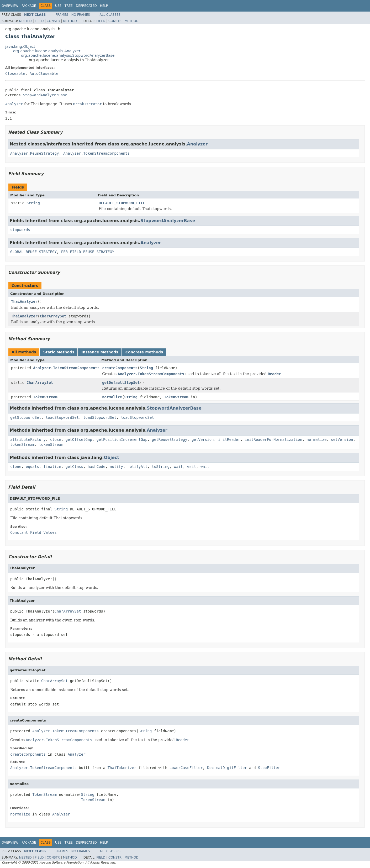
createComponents (120, 368)
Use (58, 6)
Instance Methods (100, 352)
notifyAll (138, 467)
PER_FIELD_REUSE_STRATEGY (88, 252)
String (33, 203)
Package (29, 6)
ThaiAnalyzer (24, 301)
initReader (229, 440)
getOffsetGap (79, 440)
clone (16, 467)
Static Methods (59, 352)
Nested (25, 21)
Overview (10, 6)
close (56, 440)
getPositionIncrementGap (122, 440)
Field (39, 21)
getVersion (203, 440)
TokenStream (45, 397)
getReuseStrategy (169, 440)
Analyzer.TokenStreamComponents (96, 153)
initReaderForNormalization (274, 440)
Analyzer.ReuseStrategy (35, 153)
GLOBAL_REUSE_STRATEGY (33, 252)
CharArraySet (53, 316)
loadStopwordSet (62, 417)
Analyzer (197, 144)
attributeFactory (28, 440)
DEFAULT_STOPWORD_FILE (122, 203)
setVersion (342, 440)
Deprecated (86, 6)
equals (32, 467)
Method (70, 21)
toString (161, 467)
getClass (74, 467)
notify (116, 467)
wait (178, 467)
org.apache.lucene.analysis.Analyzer (47, 51)
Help (104, 6)
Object (112, 457)
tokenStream (22, 445)
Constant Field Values (33, 532)
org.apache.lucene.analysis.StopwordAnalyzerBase (68, 55)
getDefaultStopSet (121, 383)
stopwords (20, 230)
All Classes (110, 15)
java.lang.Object (20, 46)
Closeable (15, 74)
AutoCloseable (44, 74)
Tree (69, 6)
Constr (53, 21)
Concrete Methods (144, 352)
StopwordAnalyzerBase (45, 95)
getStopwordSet (26, 417)
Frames (62, 15)
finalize (52, 467)
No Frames (81, 15)
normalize (112, 397)
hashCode (96, 467)
